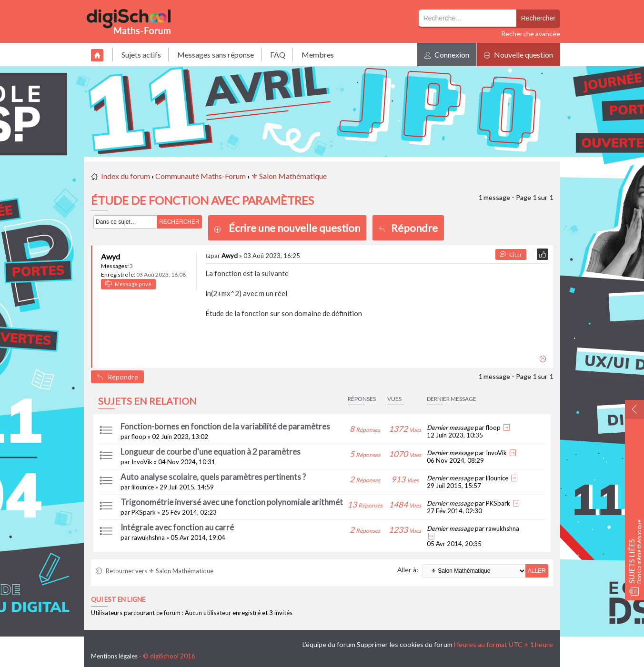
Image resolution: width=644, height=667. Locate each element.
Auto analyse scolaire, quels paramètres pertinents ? (213, 477)
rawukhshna (148, 538)
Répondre (408, 228)
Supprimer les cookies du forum (405, 644)
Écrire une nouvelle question (294, 228)
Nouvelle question (518, 55)
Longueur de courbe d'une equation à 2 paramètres (211, 452)
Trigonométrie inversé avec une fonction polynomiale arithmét (232, 502)
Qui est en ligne (118, 599)
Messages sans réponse (216, 55)
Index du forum (126, 176)
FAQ (278, 55)
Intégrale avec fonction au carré (177, 527)
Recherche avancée (531, 34)
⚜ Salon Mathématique (289, 176)
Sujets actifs (141, 55)
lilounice (143, 487)
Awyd (111, 256)
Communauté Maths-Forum (201, 176)
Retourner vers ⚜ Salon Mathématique (155, 571)
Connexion (447, 55)
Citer (511, 254)
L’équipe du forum (329, 644)
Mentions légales (114, 656)
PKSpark (144, 512)
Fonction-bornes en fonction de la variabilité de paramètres (225, 426)
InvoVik (142, 462)
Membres (318, 55)
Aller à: (408, 570)
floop (139, 437)
